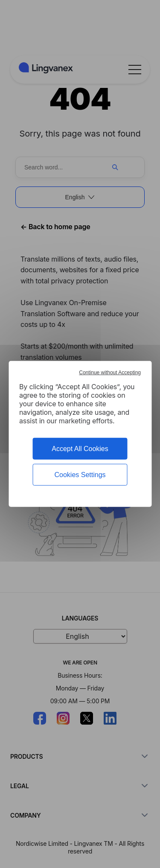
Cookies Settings (80, 475)
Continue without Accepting (110, 373)
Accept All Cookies (80, 449)
